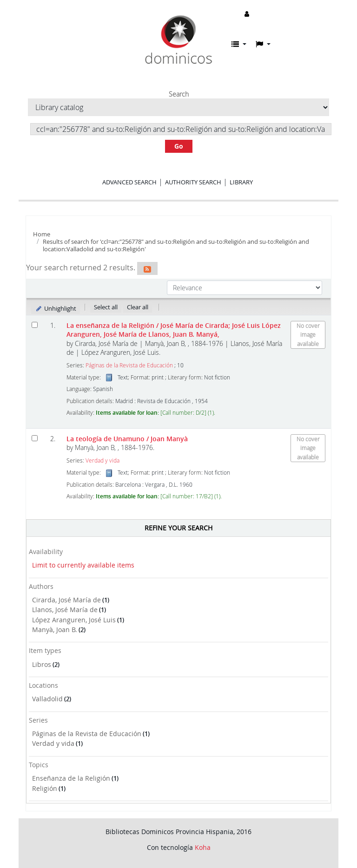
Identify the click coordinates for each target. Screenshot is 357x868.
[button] (239, 44)
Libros (42, 664)
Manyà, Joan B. (55, 630)
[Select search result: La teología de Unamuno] (35, 438)
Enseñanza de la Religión (71, 778)
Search (179, 94)
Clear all (138, 307)
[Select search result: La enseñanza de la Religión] (35, 325)
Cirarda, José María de (66, 600)
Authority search (193, 182)
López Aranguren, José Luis (74, 620)
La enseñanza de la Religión (174, 330)
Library (241, 182)
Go (179, 146)
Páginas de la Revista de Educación (87, 734)
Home (42, 234)
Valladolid (47, 699)
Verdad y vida (53, 743)
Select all (106, 307)
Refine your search (178, 528)
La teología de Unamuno (127, 439)
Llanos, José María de (65, 610)
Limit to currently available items (83, 565)
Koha (203, 847)
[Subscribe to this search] (147, 268)
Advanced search (129, 182)
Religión (45, 788)
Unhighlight (56, 308)
